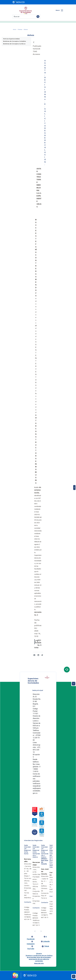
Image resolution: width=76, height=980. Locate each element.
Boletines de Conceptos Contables (15, 41)
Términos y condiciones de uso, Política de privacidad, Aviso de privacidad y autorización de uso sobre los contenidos (39, 958)
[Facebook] (34, 655)
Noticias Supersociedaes (11, 39)
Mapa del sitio (39, 963)
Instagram (31, 944)
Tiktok (47, 946)
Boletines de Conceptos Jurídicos (14, 44)
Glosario (39, 954)
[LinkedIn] (38, 655)
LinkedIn (46, 941)
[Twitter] (42, 655)
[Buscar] (24, 17)
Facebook (31, 939)
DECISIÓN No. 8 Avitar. (38, 644)
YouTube (31, 949)
